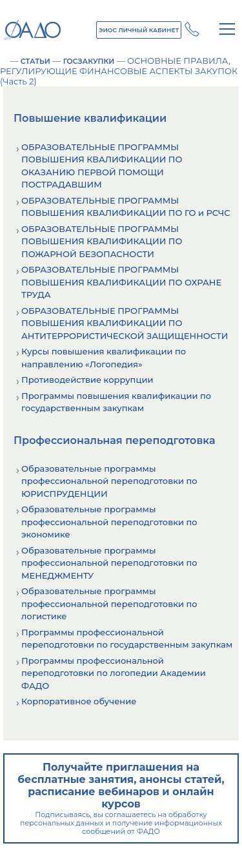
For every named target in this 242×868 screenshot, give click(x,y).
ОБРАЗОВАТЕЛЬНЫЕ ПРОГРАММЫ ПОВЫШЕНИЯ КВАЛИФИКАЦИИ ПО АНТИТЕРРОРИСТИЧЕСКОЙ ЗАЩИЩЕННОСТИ (125, 323)
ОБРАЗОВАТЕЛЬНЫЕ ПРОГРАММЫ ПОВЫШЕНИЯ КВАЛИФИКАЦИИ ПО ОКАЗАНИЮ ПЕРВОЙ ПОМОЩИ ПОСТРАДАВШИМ (102, 166)
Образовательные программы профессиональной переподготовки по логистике (109, 603)
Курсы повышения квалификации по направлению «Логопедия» (104, 358)
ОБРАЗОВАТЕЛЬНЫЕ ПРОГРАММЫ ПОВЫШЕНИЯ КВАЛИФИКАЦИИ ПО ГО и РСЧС (126, 207)
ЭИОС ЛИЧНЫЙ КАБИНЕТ (139, 30)
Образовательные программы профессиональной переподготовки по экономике (109, 522)
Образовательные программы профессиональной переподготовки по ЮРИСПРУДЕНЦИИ (109, 481)
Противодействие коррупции (87, 380)
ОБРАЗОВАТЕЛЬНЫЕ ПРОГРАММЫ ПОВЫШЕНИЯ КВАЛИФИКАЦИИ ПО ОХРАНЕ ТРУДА (121, 282)
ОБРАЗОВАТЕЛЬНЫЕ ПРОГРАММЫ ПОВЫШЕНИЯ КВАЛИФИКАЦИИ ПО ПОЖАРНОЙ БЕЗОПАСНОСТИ (102, 241)
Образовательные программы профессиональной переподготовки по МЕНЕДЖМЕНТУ (109, 563)
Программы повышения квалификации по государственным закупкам (116, 402)
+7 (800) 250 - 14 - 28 (192, 29)
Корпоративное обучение (79, 701)
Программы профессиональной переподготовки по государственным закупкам (127, 639)
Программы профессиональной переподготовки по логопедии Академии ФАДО (114, 673)
